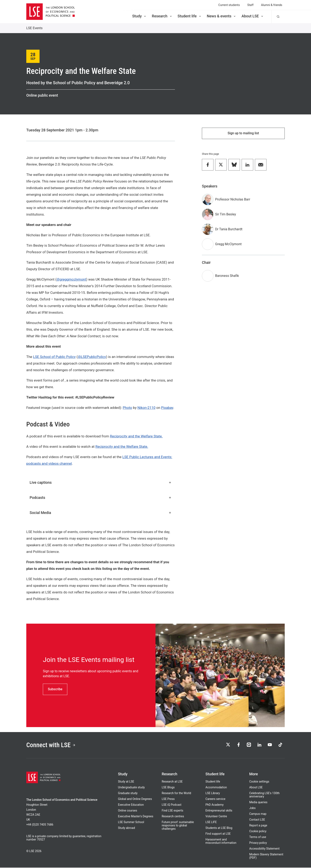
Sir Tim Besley (225, 214)
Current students (229, 5)
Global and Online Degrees (135, 799)
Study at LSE (126, 782)
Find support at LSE (218, 834)
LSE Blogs (168, 788)
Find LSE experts (172, 811)
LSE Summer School (131, 822)
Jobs (253, 808)
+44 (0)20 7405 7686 (40, 825)
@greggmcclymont (71, 279)
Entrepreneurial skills (219, 811)
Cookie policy (258, 832)
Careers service (215, 799)
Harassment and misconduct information (221, 842)
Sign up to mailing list (243, 133)
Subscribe (55, 689)
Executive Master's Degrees (136, 817)
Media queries (258, 803)
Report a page (258, 826)
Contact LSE (257, 820)
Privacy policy (258, 843)
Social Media (101, 513)
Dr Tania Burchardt (229, 229)
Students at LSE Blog (219, 828)
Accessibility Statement (264, 849)
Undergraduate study (131, 788)
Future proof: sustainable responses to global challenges (178, 826)
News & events (222, 16)
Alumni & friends (272, 5)
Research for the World (176, 794)
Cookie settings (259, 782)
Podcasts (101, 498)
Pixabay (167, 408)
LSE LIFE (211, 822)
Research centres (173, 817)
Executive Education (131, 805)
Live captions (101, 482)
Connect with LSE (52, 745)
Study (139, 16)
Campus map (258, 814)
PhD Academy (215, 805)
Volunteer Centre (216, 817)
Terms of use (258, 837)
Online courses (128, 811)
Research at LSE (172, 782)
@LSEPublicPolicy (92, 357)
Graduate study (128, 794)
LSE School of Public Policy (54, 357)
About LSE (253, 16)
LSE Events (34, 28)
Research (162, 16)
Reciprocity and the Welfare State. (136, 436)
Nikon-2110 (146, 408)
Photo (127, 408)
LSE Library (213, 794)
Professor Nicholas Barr (233, 200)
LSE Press (168, 799)
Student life (190, 16)
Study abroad (127, 828)
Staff (250, 5)
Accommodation (216, 788)
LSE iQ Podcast (172, 805)
